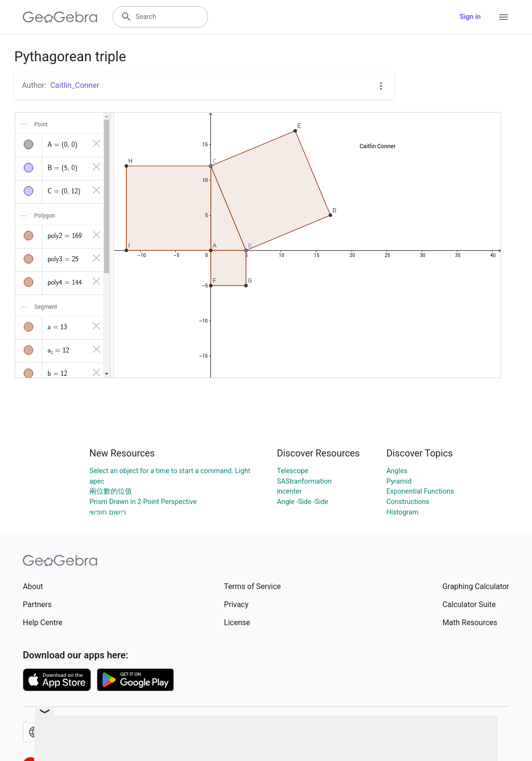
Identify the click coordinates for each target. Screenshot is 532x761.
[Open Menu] (503, 17)
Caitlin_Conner (75, 85)
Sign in (470, 17)
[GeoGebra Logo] (60, 17)
